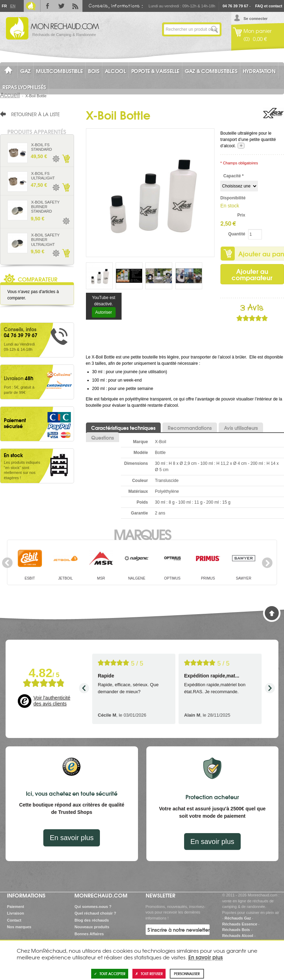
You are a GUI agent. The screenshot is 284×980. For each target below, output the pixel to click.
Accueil (10, 95)
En (13, 6)
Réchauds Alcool (238, 936)
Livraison (16, 913)
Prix (241, 215)
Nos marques (19, 927)
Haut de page (272, 613)
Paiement (16, 907)
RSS (75, 6)
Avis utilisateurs (241, 428)
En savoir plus (72, 838)
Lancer (214, 29)
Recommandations (190, 428)
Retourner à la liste (35, 114)
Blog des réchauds (92, 920)
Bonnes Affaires (89, 934)
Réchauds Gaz (238, 918)
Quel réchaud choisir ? (95, 913)
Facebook (48, 6)
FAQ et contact (269, 6)
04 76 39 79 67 (235, 6)
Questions (103, 438)
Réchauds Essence (240, 924)
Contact (14, 920)
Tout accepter (110, 974)
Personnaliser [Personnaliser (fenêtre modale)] (187, 974)
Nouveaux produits (92, 927)
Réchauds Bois (236, 930)
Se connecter (256, 19)
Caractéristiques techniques (123, 428)
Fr (4, 6)
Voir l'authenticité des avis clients (52, 701)
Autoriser (104, 312)
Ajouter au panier (66, 159)
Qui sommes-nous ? (93, 907)
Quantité (237, 234)
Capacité (233, 176)
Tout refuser (149, 974)
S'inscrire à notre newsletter (179, 930)
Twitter (61, 6)
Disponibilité (233, 198)
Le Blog (31, 6)
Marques (142, 534)
